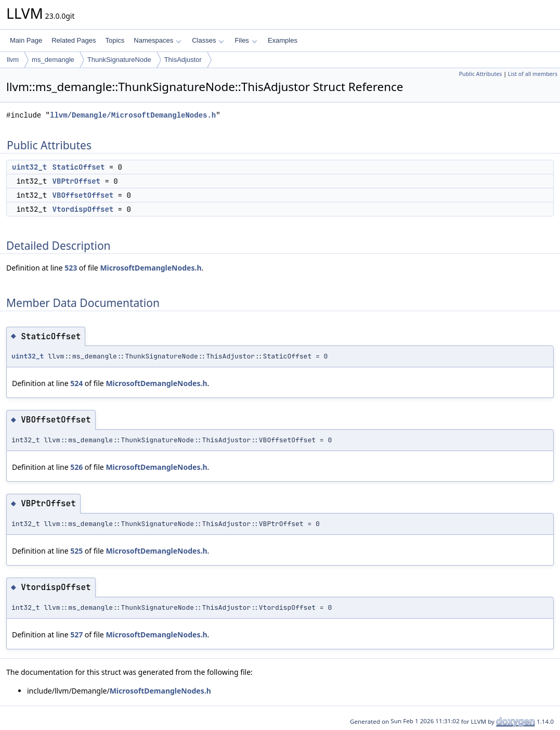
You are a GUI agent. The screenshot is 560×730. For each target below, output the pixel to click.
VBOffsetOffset (83, 195)
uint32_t (29, 167)
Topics (115, 40)
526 (76, 467)
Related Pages (74, 40)
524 (76, 383)
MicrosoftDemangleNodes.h (151, 268)
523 (71, 268)
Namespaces (157, 40)
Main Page (26, 40)
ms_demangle (53, 60)
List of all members (533, 74)
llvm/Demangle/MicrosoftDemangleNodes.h (133, 115)
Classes (208, 40)
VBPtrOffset (76, 181)
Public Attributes (481, 74)
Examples (283, 40)
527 (76, 635)
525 (76, 551)
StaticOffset (79, 167)
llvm (13, 60)
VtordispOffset (83, 209)
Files (246, 40)
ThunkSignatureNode (119, 60)
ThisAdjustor (183, 60)
